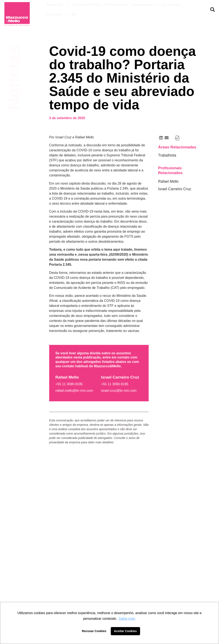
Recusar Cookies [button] (94, 631)
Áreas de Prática (87, 5)
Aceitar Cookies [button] (125, 631)
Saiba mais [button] (127, 619)
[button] (213, 10)
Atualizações (145, 5)
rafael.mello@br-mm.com (74, 391)
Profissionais (116, 5)
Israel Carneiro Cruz (175, 189)
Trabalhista (167, 155)
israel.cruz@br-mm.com (119, 391)
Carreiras (57, 15)
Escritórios (171, 5)
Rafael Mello (168, 181)
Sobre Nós (58, 5)
